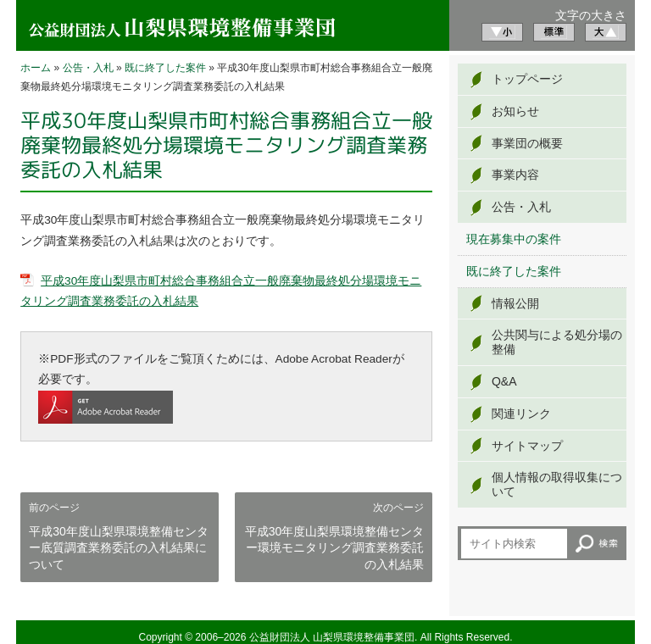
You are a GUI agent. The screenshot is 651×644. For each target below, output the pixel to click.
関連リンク (521, 414)
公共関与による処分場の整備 (557, 342)
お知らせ (515, 111)
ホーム (36, 68)
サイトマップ (527, 446)
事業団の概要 (527, 143)
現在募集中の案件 (514, 239)
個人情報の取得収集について (557, 484)
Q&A (504, 381)
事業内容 (515, 175)
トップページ (527, 79)
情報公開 (515, 303)
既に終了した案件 (165, 68)
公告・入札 (88, 68)
